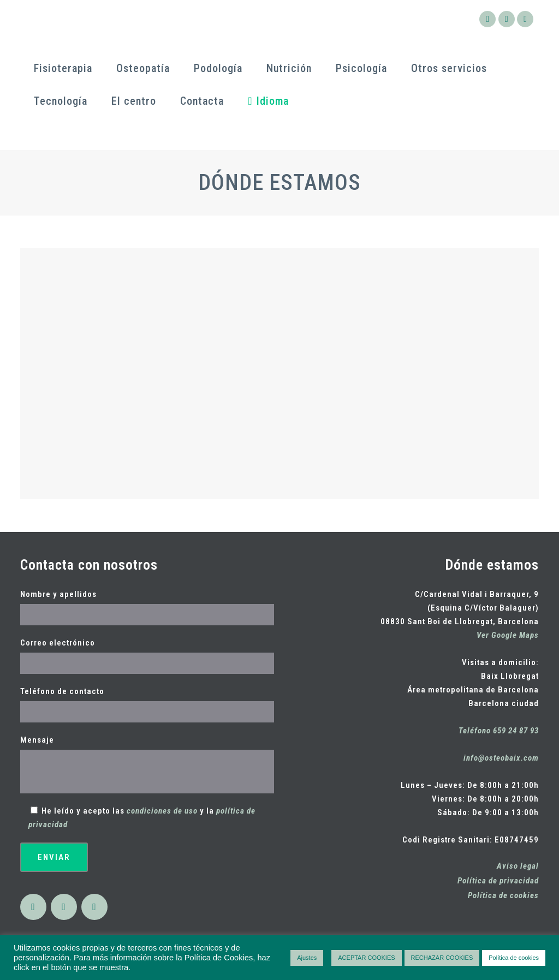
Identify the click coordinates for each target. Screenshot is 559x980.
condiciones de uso (162, 811)
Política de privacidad (498, 881)
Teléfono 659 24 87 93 (499, 731)
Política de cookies (503, 895)
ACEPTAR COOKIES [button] (366, 958)
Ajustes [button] (307, 958)
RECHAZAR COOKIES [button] (442, 958)
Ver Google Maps (508, 635)
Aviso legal (518, 866)
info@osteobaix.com (501, 758)
